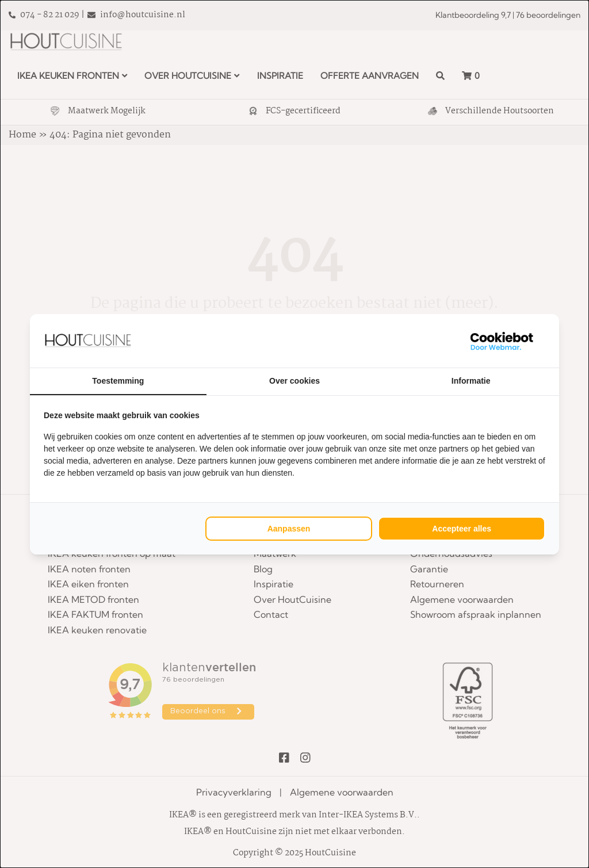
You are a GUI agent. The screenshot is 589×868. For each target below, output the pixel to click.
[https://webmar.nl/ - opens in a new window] (502, 341)
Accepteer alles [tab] (462, 529)
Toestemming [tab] (118, 381)
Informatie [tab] (471, 381)
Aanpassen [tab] (289, 529)
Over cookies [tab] (294, 381)
